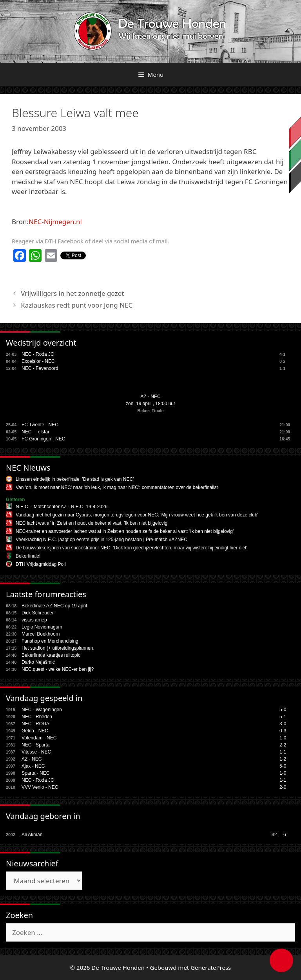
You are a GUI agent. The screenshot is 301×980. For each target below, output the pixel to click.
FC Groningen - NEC (43, 439)
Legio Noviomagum (42, 627)
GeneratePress (211, 967)
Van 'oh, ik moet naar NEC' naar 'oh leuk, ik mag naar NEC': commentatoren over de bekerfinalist (117, 487)
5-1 (283, 717)
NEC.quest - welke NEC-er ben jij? (58, 669)
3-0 (283, 724)
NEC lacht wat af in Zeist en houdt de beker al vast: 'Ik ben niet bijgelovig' (92, 523)
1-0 (283, 738)
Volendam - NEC (39, 738)
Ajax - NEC (33, 766)
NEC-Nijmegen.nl (55, 222)
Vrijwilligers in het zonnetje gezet (72, 293)
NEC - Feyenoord (40, 368)
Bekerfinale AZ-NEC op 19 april (54, 606)
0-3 (283, 731)
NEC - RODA (35, 724)
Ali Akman (32, 835)
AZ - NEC (150, 397)
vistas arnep (34, 620)
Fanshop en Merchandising (50, 641)
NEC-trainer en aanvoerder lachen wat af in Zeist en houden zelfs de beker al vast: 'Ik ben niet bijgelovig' (125, 531)
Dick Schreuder (38, 613)
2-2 (283, 745)
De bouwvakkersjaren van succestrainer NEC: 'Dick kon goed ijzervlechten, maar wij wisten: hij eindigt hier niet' (131, 548)
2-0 (283, 787)
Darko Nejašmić (38, 662)
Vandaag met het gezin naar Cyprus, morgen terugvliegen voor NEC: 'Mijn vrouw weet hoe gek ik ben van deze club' (137, 515)
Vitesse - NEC (36, 752)
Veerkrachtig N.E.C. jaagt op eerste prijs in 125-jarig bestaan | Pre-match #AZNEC (102, 540)
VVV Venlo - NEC (40, 787)
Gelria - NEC (35, 731)
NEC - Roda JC (38, 354)
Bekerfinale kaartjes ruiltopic (51, 655)
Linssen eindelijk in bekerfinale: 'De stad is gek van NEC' (75, 479)
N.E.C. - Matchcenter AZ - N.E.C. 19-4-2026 (62, 507)
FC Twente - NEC (40, 425)
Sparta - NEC (35, 773)
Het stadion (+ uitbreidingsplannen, (58, 648)
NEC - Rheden (37, 717)
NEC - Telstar (35, 432)
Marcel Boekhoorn (41, 634)
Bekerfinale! (28, 556)
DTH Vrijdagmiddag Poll (41, 564)
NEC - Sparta (35, 745)
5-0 (283, 710)
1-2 (283, 759)
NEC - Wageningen (42, 710)
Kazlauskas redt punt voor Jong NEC (77, 305)
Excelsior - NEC (38, 361)
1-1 (283, 752)
